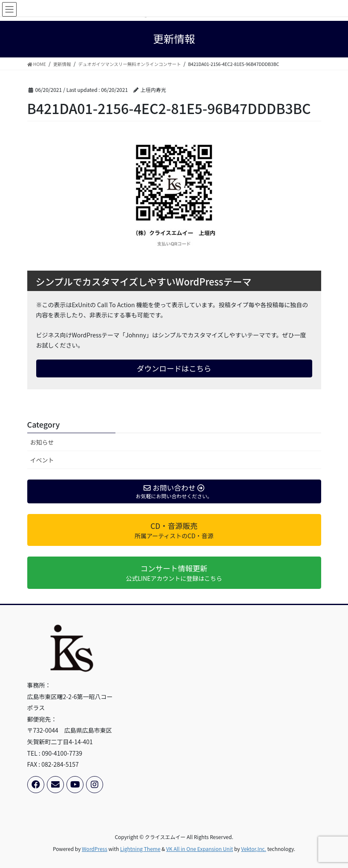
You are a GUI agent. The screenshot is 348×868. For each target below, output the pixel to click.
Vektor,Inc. (254, 849)
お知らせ (42, 442)
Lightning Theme (140, 849)
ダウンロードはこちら (174, 368)
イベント (42, 460)
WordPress (95, 849)
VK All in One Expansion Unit (200, 849)
